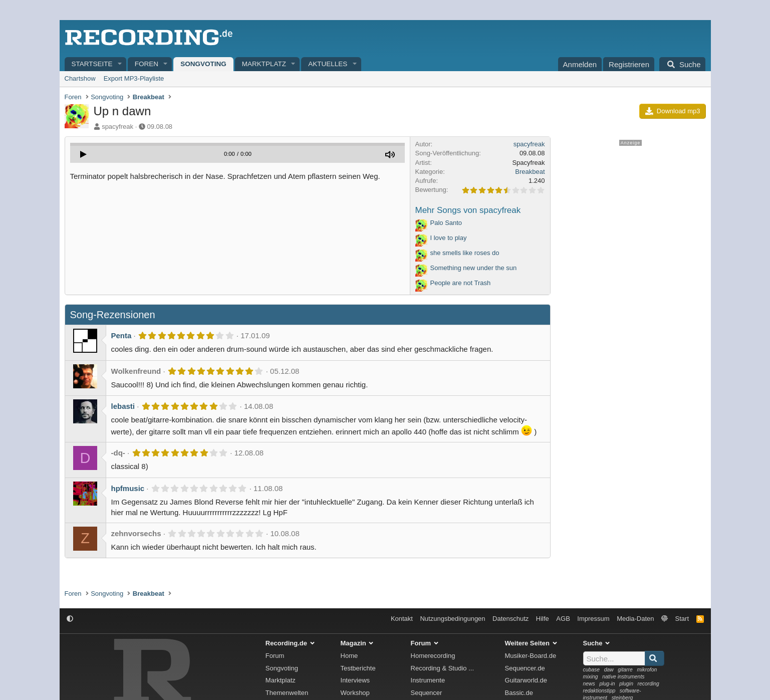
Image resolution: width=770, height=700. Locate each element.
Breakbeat (530, 172)
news (589, 684)
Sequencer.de (525, 668)
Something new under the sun (474, 268)
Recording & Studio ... (442, 668)
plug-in (607, 684)
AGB (563, 619)
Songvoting (203, 64)
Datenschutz (510, 619)
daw (609, 670)
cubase (592, 670)
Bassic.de (519, 693)
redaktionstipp (599, 691)
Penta (121, 335)
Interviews (355, 680)
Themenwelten (287, 693)
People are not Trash (461, 283)
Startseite (92, 64)
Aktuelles (328, 64)
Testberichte (358, 668)
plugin (626, 684)
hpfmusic (128, 488)
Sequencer (427, 693)
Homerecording (433, 656)
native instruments (623, 677)
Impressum (593, 619)
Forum (275, 656)
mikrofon (647, 670)
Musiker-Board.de (531, 656)
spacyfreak (117, 127)
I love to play (449, 238)
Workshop (355, 693)
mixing (591, 677)
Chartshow (80, 78)
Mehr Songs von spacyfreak (468, 210)
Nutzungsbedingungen (452, 619)
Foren (147, 64)
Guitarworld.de (526, 680)
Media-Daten (635, 619)
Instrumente (428, 680)
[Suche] (682, 64)
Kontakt (402, 619)
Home (349, 656)
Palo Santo (446, 223)
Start (682, 619)
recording (649, 684)
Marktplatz (264, 64)
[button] (120, 64)
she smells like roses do (465, 253)
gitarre (625, 670)
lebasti (123, 406)
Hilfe (543, 619)
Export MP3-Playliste (134, 78)
